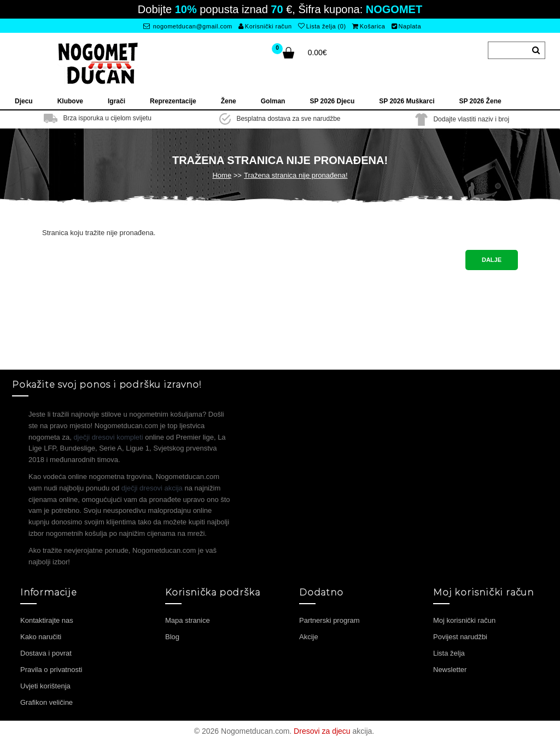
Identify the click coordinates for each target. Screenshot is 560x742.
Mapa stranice (188, 620)
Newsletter (450, 670)
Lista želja (449, 653)
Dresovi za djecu (322, 731)
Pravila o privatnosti (51, 670)
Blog (172, 637)
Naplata (406, 26)
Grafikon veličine (46, 702)
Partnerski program (329, 620)
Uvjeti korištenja (45, 686)
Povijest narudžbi (460, 637)
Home (222, 175)
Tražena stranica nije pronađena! (296, 175)
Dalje (492, 260)
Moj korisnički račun (464, 620)
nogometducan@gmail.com (188, 26)
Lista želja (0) (322, 26)
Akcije (309, 637)
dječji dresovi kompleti (108, 437)
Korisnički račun (265, 26)
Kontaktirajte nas (47, 620)
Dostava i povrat (46, 653)
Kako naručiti (41, 637)
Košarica (369, 26)
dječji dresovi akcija (152, 488)
